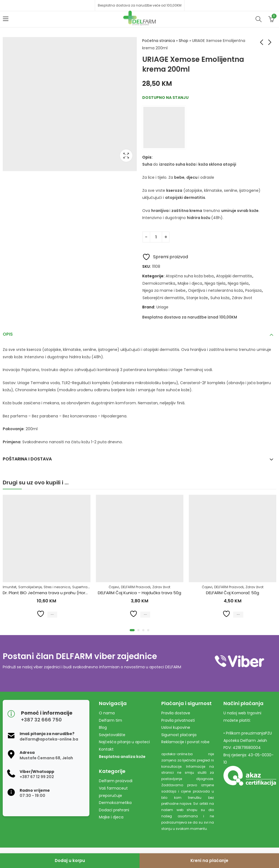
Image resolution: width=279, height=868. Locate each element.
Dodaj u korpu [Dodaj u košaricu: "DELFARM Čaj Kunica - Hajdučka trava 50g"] (145, 614)
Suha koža (220, 298)
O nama (107, 713)
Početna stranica (159, 41)
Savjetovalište (112, 735)
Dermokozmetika (159, 283)
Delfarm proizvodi (116, 781)
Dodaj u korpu (70, 861)
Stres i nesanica (57, 587)
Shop (184, 41)
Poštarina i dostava (27, 459)
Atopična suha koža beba (190, 276)
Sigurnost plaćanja (179, 735)
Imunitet (10, 587)
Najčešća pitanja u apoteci (124, 742)
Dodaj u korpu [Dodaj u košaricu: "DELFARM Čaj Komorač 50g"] (238, 614)
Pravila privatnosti (178, 720)
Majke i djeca (190, 283)
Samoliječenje (30, 587)
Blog (103, 727)
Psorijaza (253, 290)
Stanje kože (197, 298)
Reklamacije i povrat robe (185, 742)
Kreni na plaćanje (209, 861)
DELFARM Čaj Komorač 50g (233, 593)
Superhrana (82, 587)
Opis (8, 334)
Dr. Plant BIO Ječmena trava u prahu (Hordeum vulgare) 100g (64, 593)
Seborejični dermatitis (163, 298)
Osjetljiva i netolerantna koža (215, 290)
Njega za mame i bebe (164, 290)
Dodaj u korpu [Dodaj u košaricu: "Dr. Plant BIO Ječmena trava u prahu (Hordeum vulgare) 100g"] (52, 614)
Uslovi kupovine (176, 727)
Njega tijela (215, 283)
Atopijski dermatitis (234, 276)
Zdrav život (242, 298)
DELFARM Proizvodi (136, 587)
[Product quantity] (156, 237)
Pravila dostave (176, 713)
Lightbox (126, 156)
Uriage (162, 307)
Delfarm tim (110, 720)
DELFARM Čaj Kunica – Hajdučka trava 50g (139, 593)
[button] (132, 630)
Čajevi (114, 587)
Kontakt (106, 749)
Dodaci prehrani (114, 810)
